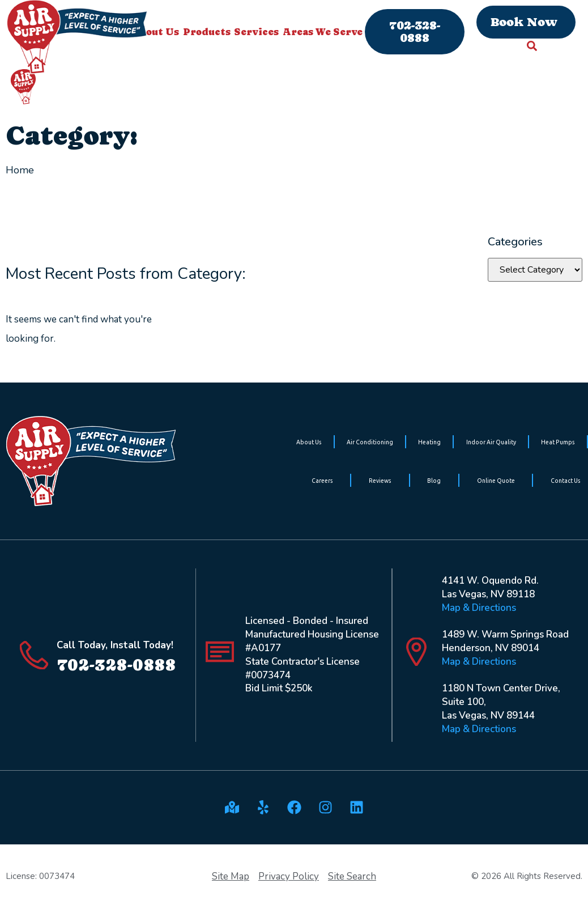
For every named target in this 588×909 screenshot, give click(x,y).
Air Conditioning (370, 442)
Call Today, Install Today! (115, 645)
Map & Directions (479, 608)
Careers (322, 481)
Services (256, 32)
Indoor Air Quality (491, 442)
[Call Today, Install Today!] (34, 655)
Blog (434, 481)
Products (207, 32)
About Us (309, 442)
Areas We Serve (323, 32)
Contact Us (566, 481)
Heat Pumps (558, 442)
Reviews (380, 481)
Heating (429, 442)
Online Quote (496, 481)
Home (20, 170)
